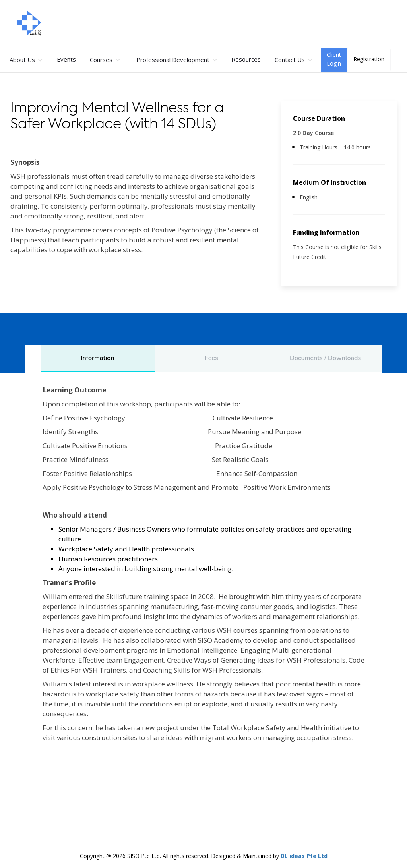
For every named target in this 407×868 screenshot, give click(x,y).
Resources (246, 59)
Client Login (334, 59)
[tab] (97, 359)
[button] (26, 60)
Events (66, 59)
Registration (369, 59)
